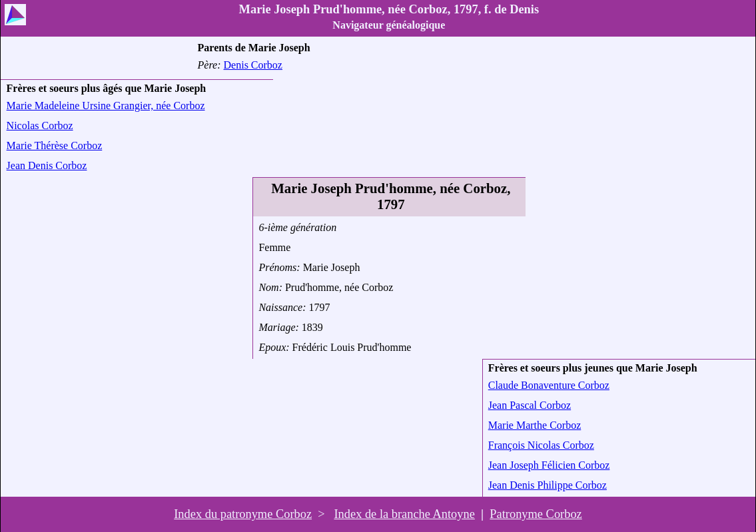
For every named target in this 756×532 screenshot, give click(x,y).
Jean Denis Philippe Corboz (548, 485)
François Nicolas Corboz (541, 445)
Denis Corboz (253, 65)
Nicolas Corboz (40, 126)
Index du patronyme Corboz (243, 514)
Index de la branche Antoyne (404, 514)
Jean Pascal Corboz (530, 405)
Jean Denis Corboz (47, 165)
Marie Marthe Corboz (535, 425)
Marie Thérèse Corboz (55, 145)
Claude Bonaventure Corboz (549, 385)
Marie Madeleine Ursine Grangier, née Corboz (106, 106)
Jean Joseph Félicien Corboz (549, 465)
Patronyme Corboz (536, 514)
